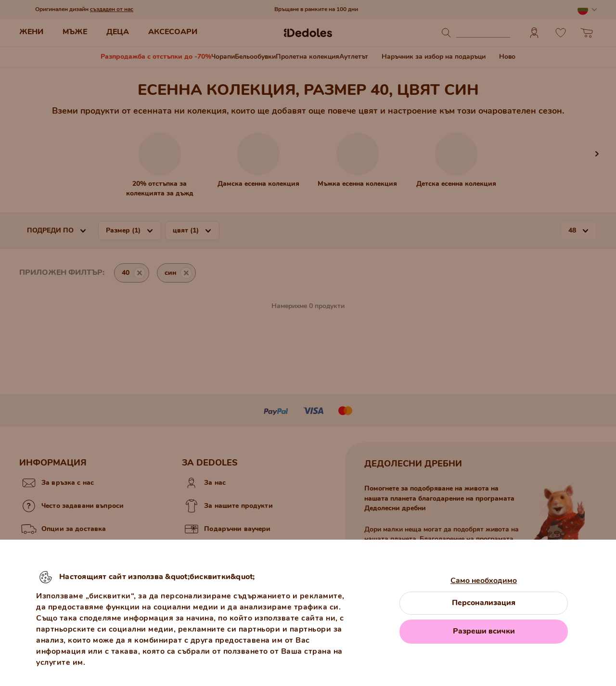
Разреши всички (484, 631)
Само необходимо (484, 581)
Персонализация (484, 603)
